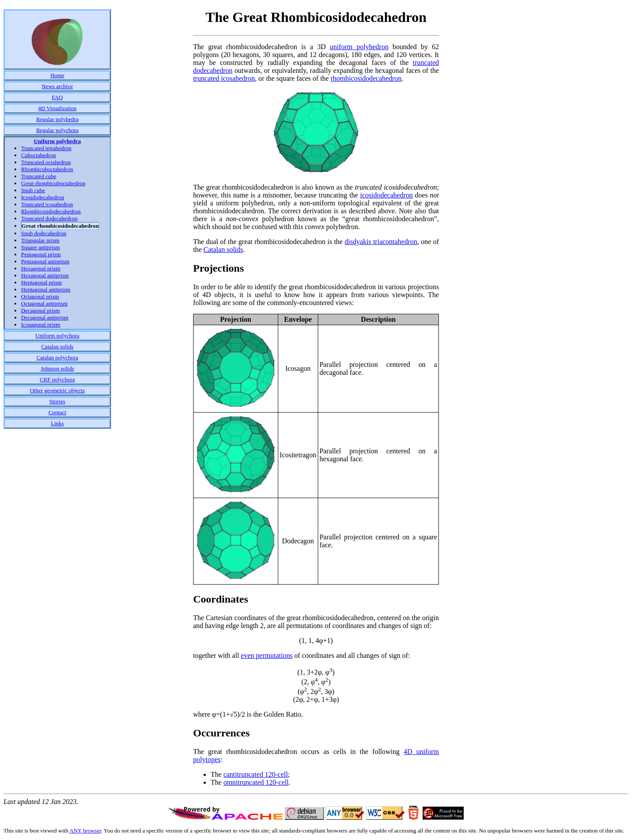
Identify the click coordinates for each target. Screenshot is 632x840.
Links (57, 423)
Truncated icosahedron (47, 204)
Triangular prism (40, 240)
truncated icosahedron (224, 78)
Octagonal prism (40, 296)
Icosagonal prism (41, 325)
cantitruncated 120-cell (256, 774)
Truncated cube (39, 176)
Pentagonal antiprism (45, 261)
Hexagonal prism (41, 268)
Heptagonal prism (41, 282)
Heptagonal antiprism (46, 289)
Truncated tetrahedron (46, 148)
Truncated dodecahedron (49, 218)
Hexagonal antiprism (45, 275)
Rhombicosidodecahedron (51, 211)
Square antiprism (40, 247)
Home (57, 75)
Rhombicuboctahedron (47, 169)
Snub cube (33, 190)
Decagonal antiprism (45, 318)
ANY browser (85, 831)
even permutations (267, 655)
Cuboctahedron (38, 155)
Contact (57, 412)
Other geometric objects (57, 390)
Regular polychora (57, 130)
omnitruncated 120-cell (256, 782)
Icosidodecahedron (43, 197)
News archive (57, 86)
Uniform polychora (57, 336)
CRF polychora (57, 379)
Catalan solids (57, 346)
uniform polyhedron (359, 47)
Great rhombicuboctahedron (53, 183)
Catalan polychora (57, 357)
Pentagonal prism (41, 254)
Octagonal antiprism (44, 303)
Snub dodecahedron (44, 233)
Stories (57, 401)
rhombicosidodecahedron (366, 78)
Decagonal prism (40, 311)
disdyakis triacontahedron (381, 242)
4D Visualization (57, 108)
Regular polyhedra (57, 119)
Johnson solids (57, 368)
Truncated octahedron (46, 162)
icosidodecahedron (386, 195)
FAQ (57, 97)
